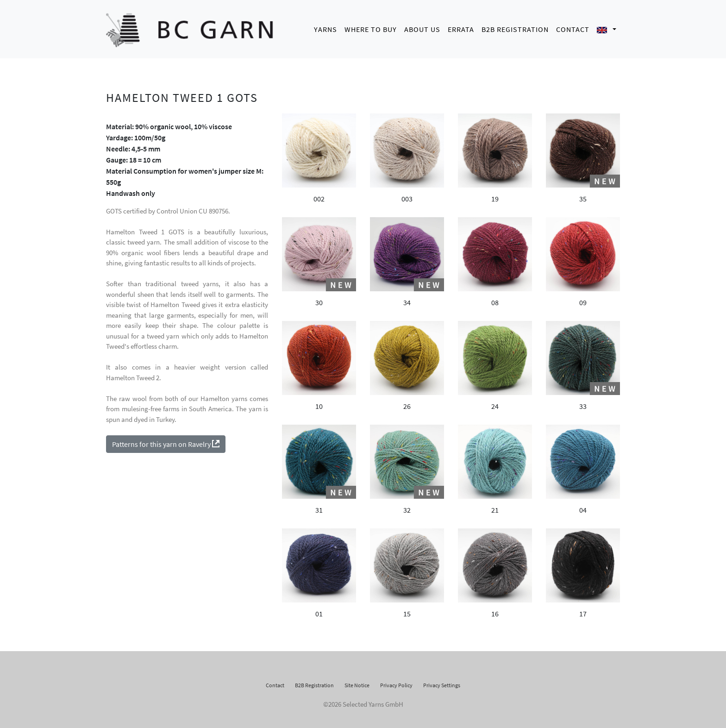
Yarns (325, 28)
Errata (461, 28)
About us (422, 28)
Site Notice (357, 682)
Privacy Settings (442, 682)
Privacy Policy (396, 682)
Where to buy (371, 28)
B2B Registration (515, 28)
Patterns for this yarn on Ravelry (166, 441)
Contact (573, 28)
